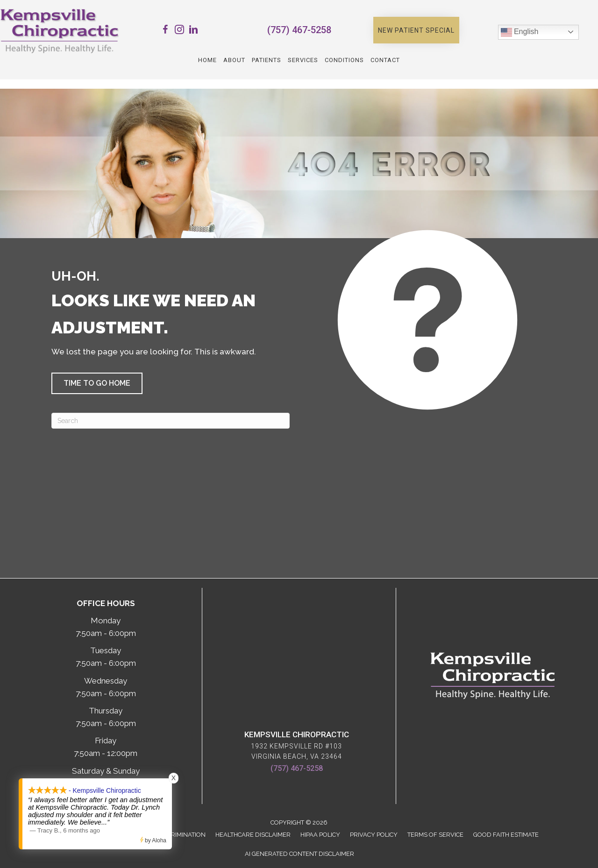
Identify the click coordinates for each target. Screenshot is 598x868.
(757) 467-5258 (299, 30)
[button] (416, 30)
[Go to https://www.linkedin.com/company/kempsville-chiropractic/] (193, 31)
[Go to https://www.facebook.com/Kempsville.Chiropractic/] (165, 31)
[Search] (171, 421)
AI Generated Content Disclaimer (299, 854)
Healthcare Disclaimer (253, 835)
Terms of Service (435, 835)
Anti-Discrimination (174, 835)
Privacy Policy (374, 835)
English (520, 32)
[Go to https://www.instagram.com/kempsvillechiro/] (179, 31)
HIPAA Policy (320, 835)
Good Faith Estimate (506, 835)
